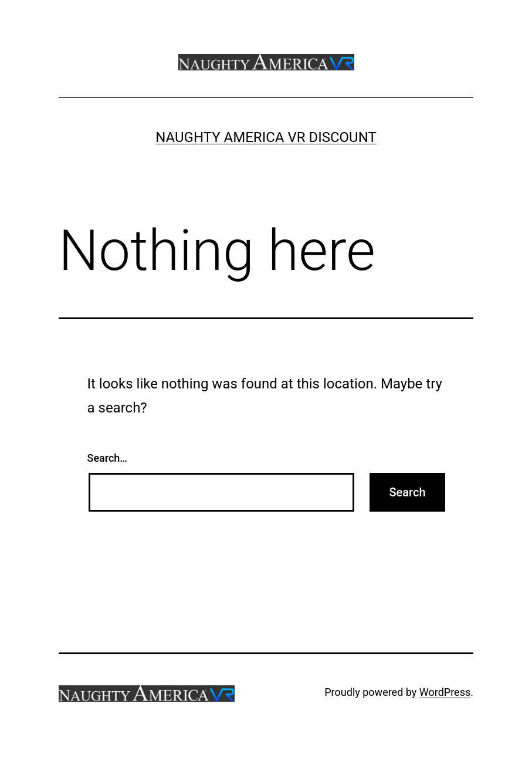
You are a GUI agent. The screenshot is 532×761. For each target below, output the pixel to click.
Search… (108, 458)
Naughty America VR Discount (266, 137)
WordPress (445, 692)
